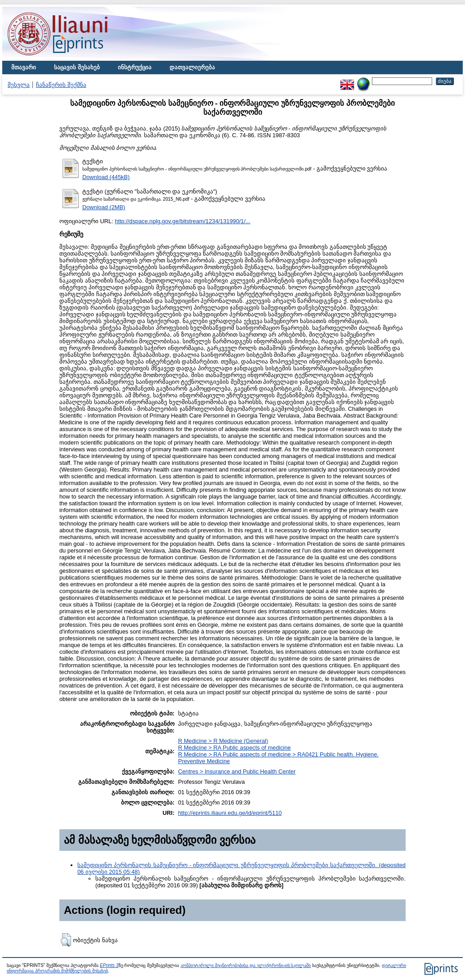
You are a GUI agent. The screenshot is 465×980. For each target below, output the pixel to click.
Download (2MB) (104, 207)
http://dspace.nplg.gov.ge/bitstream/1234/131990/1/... (182, 221)
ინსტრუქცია (135, 67)
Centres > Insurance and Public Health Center (237, 771)
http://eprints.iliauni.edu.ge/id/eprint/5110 (230, 813)
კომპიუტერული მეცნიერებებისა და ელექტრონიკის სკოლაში (246, 965)
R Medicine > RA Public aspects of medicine (235, 748)
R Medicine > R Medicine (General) (223, 741)
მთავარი (24, 67)
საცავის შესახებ (77, 67)
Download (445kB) (106, 177)
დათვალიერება (192, 67)
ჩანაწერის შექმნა (61, 85)
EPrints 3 (109, 965)
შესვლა (19, 85)
